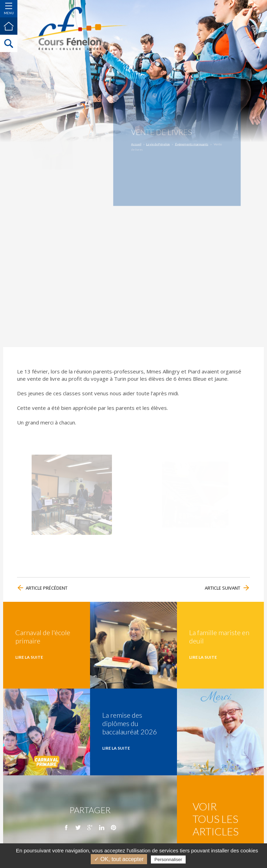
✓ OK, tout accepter (119, 859)
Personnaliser (168, 859)
